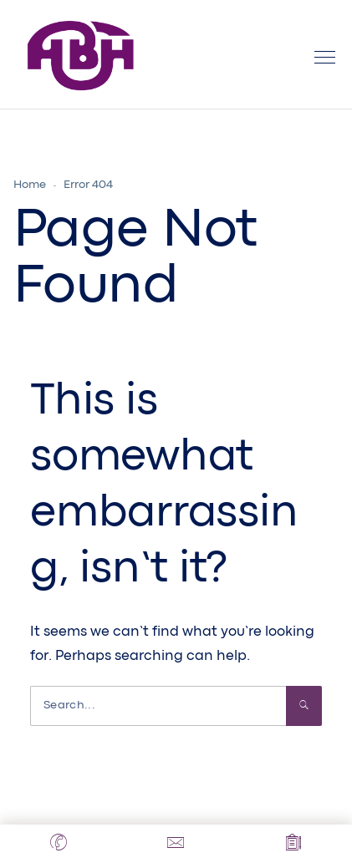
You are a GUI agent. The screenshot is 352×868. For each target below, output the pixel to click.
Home (30, 185)
